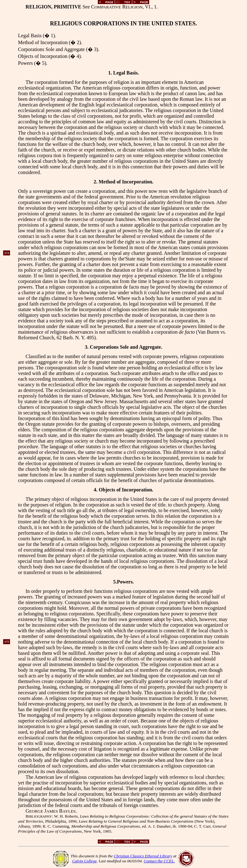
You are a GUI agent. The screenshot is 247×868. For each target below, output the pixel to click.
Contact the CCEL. (159, 861)
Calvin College (84, 861)
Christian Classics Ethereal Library (143, 856)
